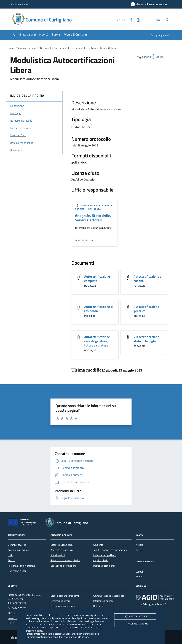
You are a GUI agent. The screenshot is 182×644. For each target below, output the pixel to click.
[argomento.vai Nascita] (80, 209)
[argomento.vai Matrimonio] (91, 205)
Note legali (99, 606)
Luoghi (139, 571)
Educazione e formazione (63, 566)
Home (11, 48)
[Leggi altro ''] (84, 240)
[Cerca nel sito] (167, 20)
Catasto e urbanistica (61, 545)
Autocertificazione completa (97, 279)
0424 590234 (19, 603)
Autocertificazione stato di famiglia (146, 339)
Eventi (139, 577)
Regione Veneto (19, 4)
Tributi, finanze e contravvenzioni (110, 550)
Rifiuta (135, 616)
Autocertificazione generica (146, 309)
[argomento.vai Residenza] (95, 209)
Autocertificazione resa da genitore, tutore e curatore (97, 341)
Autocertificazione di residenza (99, 309)
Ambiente (98, 545)
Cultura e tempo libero (105, 555)
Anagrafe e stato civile (62, 550)
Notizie (139, 545)
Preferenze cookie (89, 634)
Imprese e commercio (104, 566)
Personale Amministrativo (22, 566)
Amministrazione (27, 48)
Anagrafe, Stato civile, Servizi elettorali (93, 218)
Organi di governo (17, 545)
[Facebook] (130, 20)
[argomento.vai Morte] (106, 205)
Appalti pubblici (101, 560)
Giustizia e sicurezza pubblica (65, 560)
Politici (11, 560)
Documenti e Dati (49, 48)
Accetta (135, 624)
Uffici (11, 555)
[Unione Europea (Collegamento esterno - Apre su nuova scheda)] (24, 523)
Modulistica (68, 48)
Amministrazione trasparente (109, 596)
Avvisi (139, 550)
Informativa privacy (103, 601)
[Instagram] (137, 20)
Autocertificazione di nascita (148, 279)
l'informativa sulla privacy (76, 637)
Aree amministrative (19, 550)
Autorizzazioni (58, 555)
